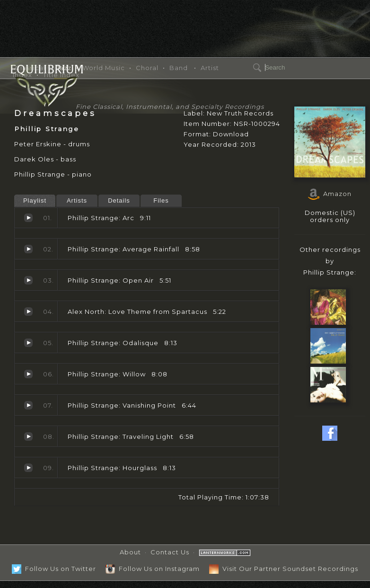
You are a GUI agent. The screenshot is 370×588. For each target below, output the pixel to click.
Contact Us (170, 552)
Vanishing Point (28, 405)
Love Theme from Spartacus (28, 312)
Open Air (28, 280)
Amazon (330, 194)
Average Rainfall (28, 249)
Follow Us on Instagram (153, 569)
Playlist (35, 200)
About (130, 552)
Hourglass (28, 468)
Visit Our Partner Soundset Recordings (284, 569)
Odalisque (28, 343)
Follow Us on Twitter (54, 569)
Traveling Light (28, 437)
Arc (28, 218)
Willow (28, 374)
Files (161, 200)
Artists (77, 200)
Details (119, 200)
